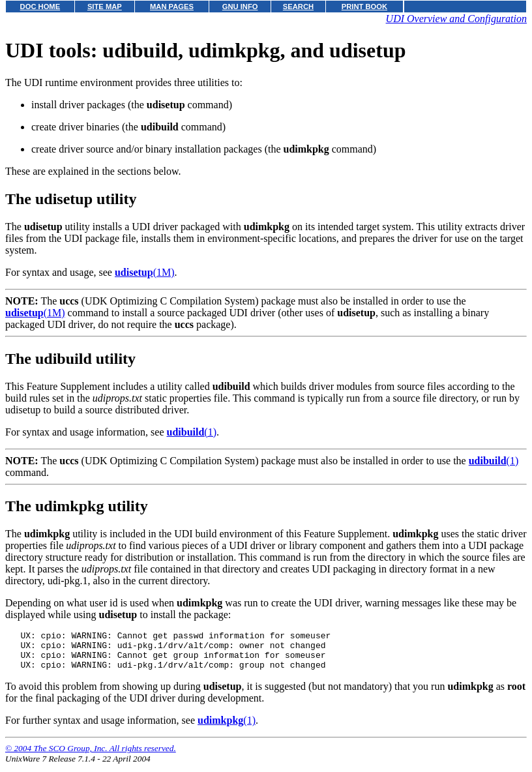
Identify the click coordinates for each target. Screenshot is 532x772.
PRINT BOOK (364, 7)
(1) (192, 432)
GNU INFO (240, 7)
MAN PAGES (172, 7)
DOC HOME (40, 7)
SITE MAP (105, 7)
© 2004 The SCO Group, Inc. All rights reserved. (91, 756)
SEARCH (298, 7)
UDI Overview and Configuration (456, 19)
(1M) (145, 272)
